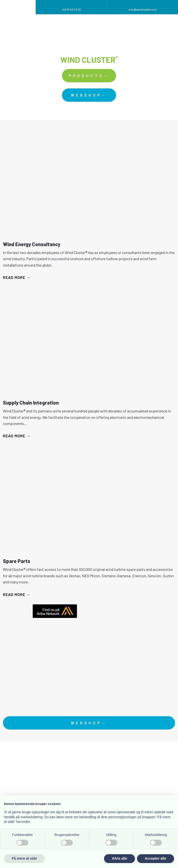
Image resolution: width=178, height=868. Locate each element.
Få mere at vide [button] (24, 858)
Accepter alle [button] (156, 858)
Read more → (17, 277)
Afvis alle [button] (119, 858)
